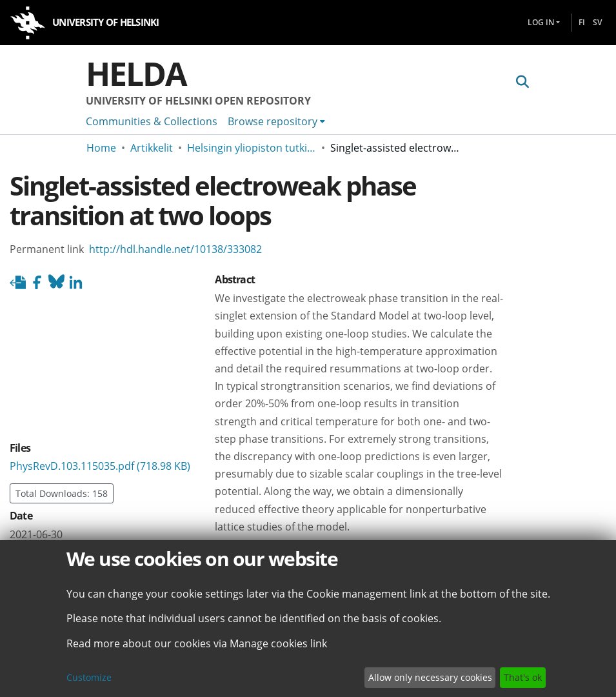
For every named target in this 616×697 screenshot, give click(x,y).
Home (101, 148)
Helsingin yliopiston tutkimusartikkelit (252, 148)
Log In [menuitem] (541, 22)
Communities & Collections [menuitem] (152, 121)
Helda (136, 74)
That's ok (523, 677)
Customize (89, 677)
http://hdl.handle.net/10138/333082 (175, 249)
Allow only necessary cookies (430, 677)
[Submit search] (523, 82)
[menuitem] (276, 121)
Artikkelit (152, 148)
